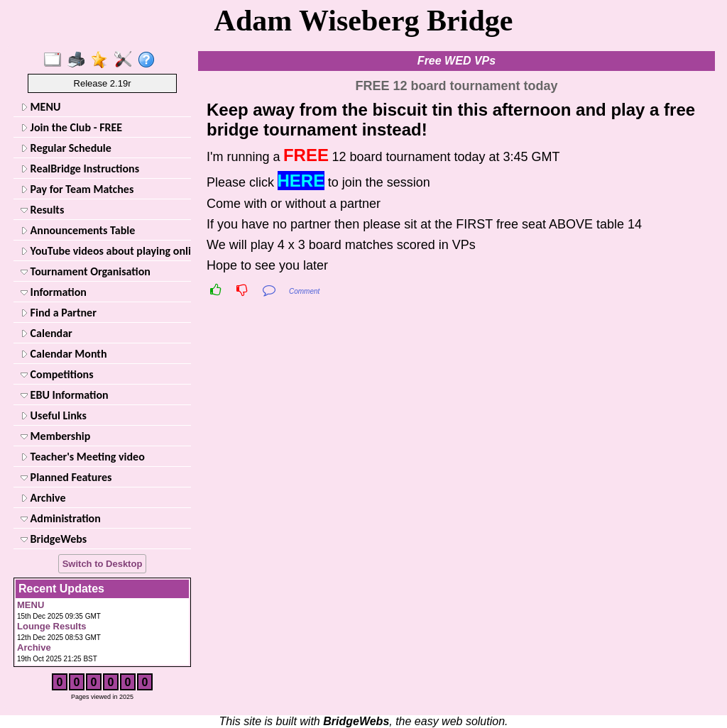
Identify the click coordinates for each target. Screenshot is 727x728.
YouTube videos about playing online (104, 251)
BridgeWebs (54, 539)
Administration (61, 518)
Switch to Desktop (103, 564)
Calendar (47, 333)
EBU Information (65, 395)
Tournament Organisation (86, 271)
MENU (40, 107)
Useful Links (54, 415)
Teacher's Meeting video (83, 457)
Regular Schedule (66, 148)
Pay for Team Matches (77, 189)
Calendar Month (64, 354)
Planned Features (66, 477)
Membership (55, 436)
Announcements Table (78, 230)
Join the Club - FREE (71, 127)
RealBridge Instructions (80, 169)
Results (42, 210)
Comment (304, 291)
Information (54, 292)
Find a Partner (59, 313)
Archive (43, 498)
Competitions (57, 374)
